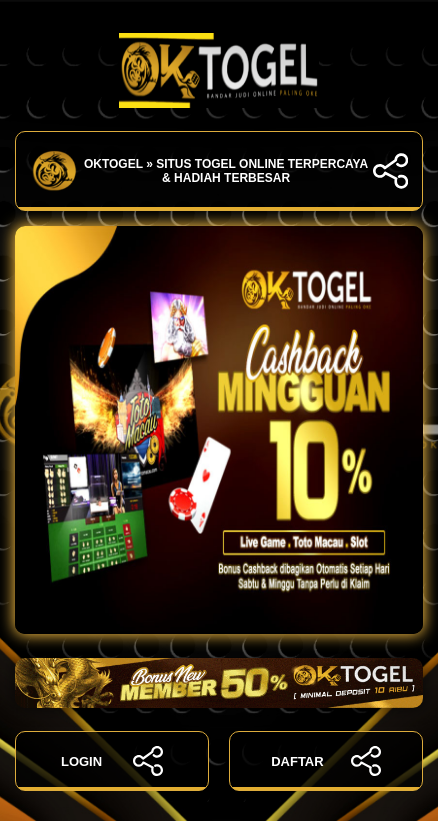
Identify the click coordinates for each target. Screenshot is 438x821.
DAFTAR (326, 761)
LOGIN (112, 761)
